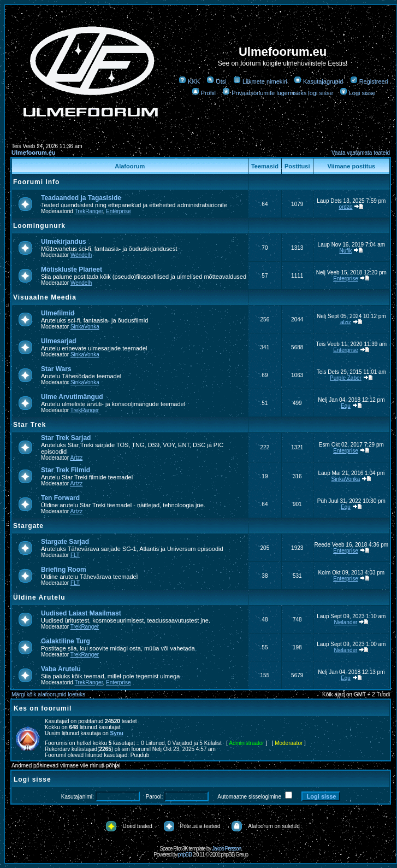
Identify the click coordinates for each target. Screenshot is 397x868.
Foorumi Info (36, 182)
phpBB (185, 855)
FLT (75, 555)
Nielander (346, 622)
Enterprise (118, 211)
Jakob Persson (226, 849)
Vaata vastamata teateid (361, 153)
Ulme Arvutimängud (72, 397)
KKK (189, 81)
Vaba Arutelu (61, 669)
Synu (117, 733)
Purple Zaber (346, 378)
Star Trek (29, 425)
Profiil (204, 93)
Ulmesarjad (59, 341)
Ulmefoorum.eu (34, 153)
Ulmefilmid (58, 313)
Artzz (76, 458)
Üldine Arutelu (39, 597)
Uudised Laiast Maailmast (81, 613)
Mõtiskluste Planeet (72, 269)
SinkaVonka (85, 327)
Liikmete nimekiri (260, 81)
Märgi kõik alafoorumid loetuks (48, 694)
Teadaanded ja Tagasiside (81, 198)
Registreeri (369, 81)
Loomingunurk (39, 226)
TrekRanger (89, 211)
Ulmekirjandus (64, 242)
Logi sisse (358, 93)
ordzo (345, 207)
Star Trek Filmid (66, 470)
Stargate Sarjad (65, 542)
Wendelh (81, 255)
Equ (346, 406)
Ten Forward (60, 498)
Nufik (346, 251)
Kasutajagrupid (318, 81)
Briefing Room (64, 570)
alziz (346, 322)
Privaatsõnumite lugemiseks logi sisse (277, 93)
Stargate (28, 526)
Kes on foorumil (43, 708)
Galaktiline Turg (66, 641)
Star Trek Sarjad (66, 438)
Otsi (217, 81)
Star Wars (56, 369)
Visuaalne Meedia (45, 297)
